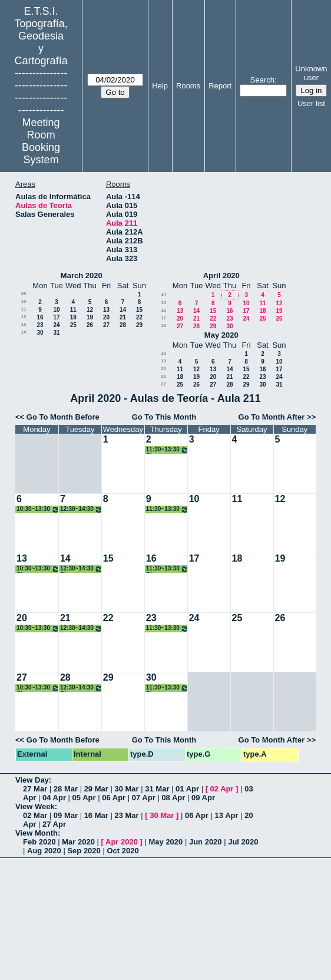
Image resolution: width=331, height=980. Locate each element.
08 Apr (173, 798)
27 (106, 325)
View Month (37, 833)
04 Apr (54, 798)
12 (90, 310)
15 (139, 310)
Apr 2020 (122, 842)
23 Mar (126, 815)
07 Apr (144, 798)
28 (123, 325)
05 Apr (84, 798)
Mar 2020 (78, 842)
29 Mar (96, 789)
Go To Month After (272, 417)
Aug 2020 (44, 851)
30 (40, 333)
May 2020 (221, 335)
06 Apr (114, 798)
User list (311, 103)
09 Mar (66, 815)
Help (160, 86)
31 (56, 333)
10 (24, 301)
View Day (32, 780)
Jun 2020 (206, 842)
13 (106, 310)
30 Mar (126, 789)
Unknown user (311, 73)
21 (123, 317)
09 (24, 294)
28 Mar (66, 789)
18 (73, 317)
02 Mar (35, 815)
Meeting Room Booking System (41, 141)
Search (262, 80)
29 (139, 325)
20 (106, 317)
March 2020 (82, 275)
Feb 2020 (39, 842)
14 (123, 310)
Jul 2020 (243, 842)
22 (139, 317)
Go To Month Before (63, 417)
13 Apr (227, 815)
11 (24, 309)
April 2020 (221, 275)
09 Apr (203, 798)
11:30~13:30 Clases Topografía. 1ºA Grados (167, 450)
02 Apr (222, 789)
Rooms (188, 86)
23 (40, 325)
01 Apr (187, 789)
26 (90, 325)
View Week (35, 806)
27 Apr (54, 824)
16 (40, 317)
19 (90, 317)
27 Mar (35, 789)
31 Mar (157, 789)
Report (220, 86)
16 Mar (96, 815)
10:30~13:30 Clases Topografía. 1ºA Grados (38, 509)
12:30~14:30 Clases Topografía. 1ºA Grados (81, 509)
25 (73, 325)
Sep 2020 (84, 851)
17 (56, 317)
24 (56, 325)
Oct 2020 (123, 851)
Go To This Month (164, 417)
